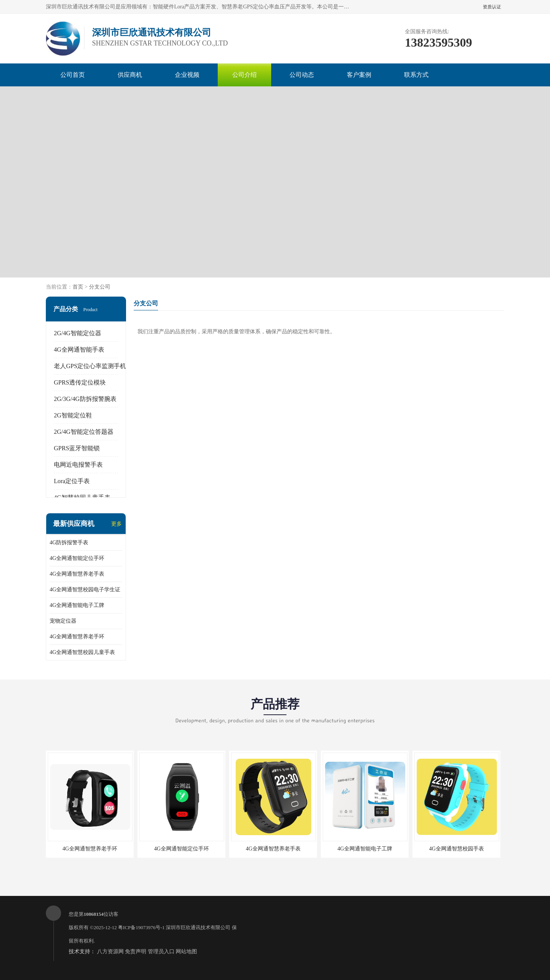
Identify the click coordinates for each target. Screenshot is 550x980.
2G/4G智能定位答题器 (84, 432)
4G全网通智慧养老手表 (77, 574)
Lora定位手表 (72, 481)
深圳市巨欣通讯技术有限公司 (198, 927)
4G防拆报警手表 (69, 543)
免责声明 (136, 952)
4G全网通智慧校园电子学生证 (85, 590)
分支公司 (100, 287)
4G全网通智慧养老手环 (77, 637)
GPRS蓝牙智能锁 (77, 448)
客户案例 (359, 75)
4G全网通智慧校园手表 (456, 849)
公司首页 (73, 75)
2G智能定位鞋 (73, 415)
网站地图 (186, 952)
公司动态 (302, 75)
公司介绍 (244, 75)
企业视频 (187, 75)
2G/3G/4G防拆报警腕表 (85, 399)
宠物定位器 (63, 621)
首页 (78, 287)
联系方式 (416, 75)
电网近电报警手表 (78, 465)
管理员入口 (161, 952)
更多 (116, 524)
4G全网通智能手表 (79, 350)
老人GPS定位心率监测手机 (90, 366)
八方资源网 (110, 952)
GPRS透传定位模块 (80, 382)
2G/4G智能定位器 (78, 333)
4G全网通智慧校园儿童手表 (82, 652)
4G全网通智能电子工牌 (77, 605)
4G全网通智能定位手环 (77, 558)
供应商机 (130, 75)
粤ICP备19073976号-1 (141, 927)
